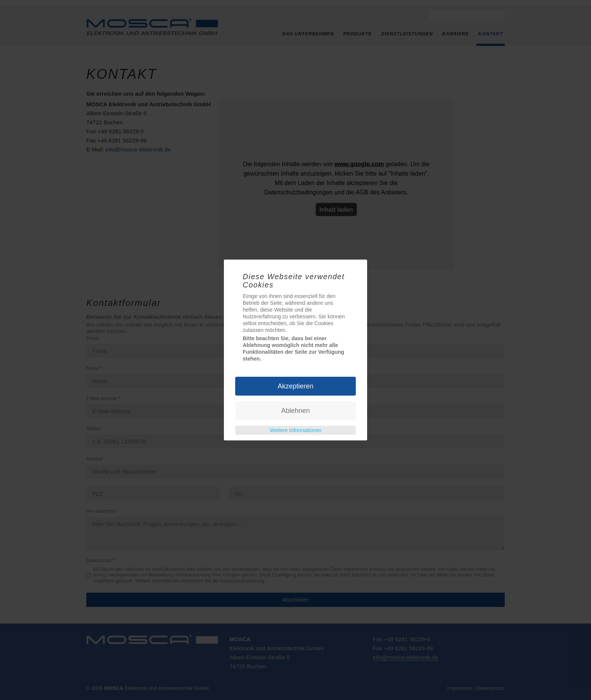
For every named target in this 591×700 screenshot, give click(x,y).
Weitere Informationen (295, 430)
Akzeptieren (295, 386)
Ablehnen (295, 411)
